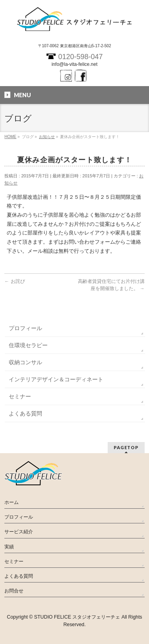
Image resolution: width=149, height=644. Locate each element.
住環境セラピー (28, 345)
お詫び (15, 281)
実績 (9, 547)
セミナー (20, 396)
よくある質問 (25, 413)
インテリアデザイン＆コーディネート (56, 379)
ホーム (12, 502)
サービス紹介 (19, 532)
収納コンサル (25, 362)
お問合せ (14, 591)
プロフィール (25, 328)
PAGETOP (126, 447)
